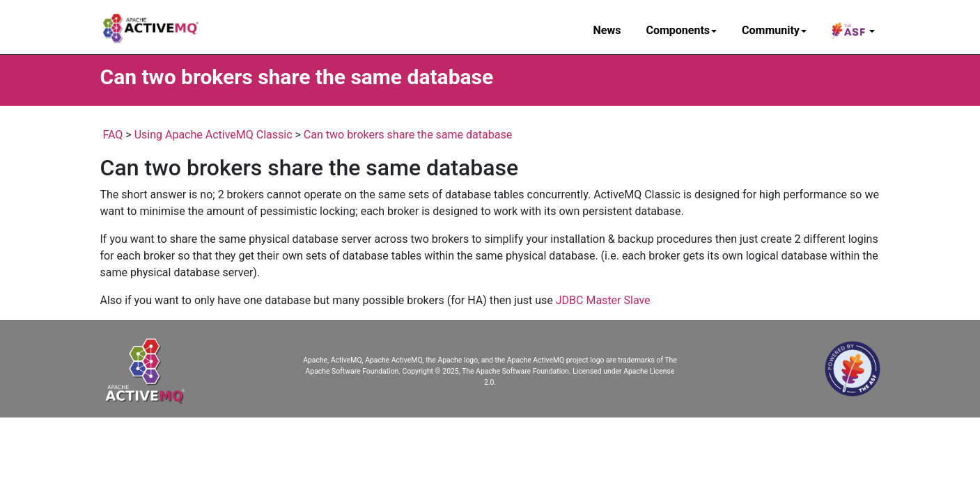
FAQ (112, 135)
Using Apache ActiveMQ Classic (213, 135)
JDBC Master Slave (603, 300)
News (607, 30)
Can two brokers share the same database (408, 135)
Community (774, 30)
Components (681, 30)
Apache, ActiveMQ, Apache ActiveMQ (363, 360)
